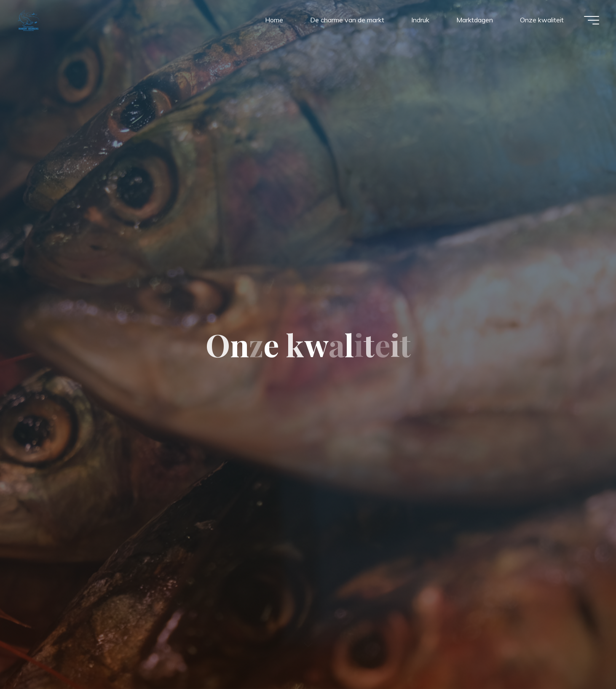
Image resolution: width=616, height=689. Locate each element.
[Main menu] (592, 20)
